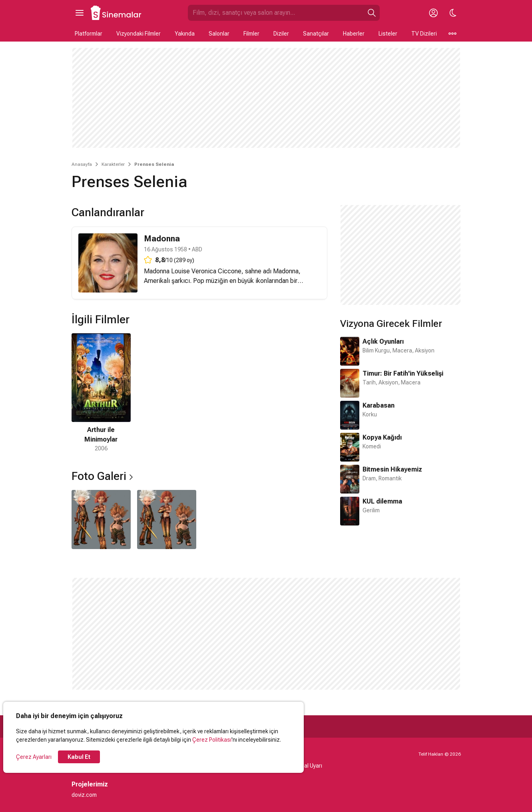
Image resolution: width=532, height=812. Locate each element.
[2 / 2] (167, 519)
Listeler (388, 34)
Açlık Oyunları (383, 341)
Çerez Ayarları (34, 757)
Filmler (251, 34)
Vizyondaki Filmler (138, 34)
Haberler (354, 34)
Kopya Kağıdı (382, 437)
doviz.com (84, 795)
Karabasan (379, 405)
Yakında (185, 34)
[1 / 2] (101, 519)
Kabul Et (79, 757)
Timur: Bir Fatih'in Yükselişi (403, 373)
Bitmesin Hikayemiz (392, 469)
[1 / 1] (101, 393)
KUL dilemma (382, 501)
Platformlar (89, 34)
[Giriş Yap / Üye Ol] (434, 13)
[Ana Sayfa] (116, 13)
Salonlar (219, 34)
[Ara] (372, 13)
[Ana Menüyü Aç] (80, 13)
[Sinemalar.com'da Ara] (276, 13)
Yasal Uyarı (308, 766)
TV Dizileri (424, 34)
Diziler (281, 34)
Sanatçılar (316, 34)
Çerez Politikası (212, 740)
